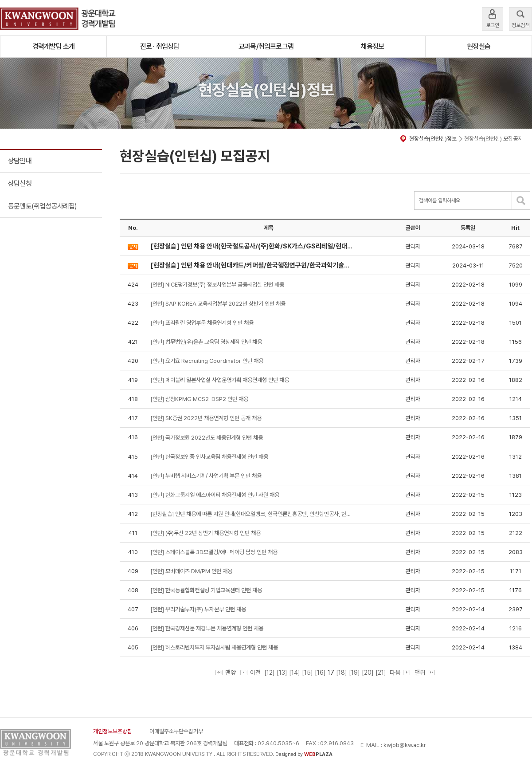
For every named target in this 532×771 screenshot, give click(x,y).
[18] (342, 673)
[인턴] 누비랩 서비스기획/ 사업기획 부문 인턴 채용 (206, 476)
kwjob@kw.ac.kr (405, 745)
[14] (295, 673)
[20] (368, 673)
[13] (282, 673)
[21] (381, 673)
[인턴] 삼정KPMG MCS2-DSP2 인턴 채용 (199, 399)
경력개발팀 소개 (54, 46)
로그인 (493, 18)
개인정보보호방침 (113, 731)
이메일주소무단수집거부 (176, 731)
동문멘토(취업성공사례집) (43, 206)
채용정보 (372, 46)
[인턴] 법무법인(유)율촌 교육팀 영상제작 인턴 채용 (206, 342)
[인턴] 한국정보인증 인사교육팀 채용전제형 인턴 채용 (209, 457)
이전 (250, 673)
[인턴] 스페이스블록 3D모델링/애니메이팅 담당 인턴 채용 (214, 552)
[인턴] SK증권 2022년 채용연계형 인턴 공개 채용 (206, 418)
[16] (320, 673)
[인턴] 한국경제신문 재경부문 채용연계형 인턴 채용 (207, 628)
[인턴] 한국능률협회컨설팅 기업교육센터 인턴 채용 (206, 590)
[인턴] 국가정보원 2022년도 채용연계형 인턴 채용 (207, 438)
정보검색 (520, 18)
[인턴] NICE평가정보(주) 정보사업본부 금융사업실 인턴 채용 (217, 285)
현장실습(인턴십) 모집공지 (493, 139)
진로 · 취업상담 (160, 46)
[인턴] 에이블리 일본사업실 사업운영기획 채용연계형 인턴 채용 (220, 380)
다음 (399, 673)
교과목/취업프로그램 (266, 46)
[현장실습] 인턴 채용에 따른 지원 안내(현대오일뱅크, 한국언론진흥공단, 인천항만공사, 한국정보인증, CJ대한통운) (252, 514)
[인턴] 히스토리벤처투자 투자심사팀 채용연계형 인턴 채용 (214, 647)
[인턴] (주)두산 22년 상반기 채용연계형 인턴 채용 (205, 533)
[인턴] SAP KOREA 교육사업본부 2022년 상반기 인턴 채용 (218, 304)
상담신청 (20, 183)
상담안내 (20, 161)
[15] (307, 673)
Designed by (304, 754)
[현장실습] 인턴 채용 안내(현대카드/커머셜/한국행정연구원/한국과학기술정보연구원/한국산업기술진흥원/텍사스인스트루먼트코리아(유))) (252, 265)
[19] (354, 673)
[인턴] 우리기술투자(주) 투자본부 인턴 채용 (198, 609)
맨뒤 (425, 673)
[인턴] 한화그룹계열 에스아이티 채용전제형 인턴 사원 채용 (215, 495)
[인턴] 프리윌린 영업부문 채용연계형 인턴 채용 (202, 323)
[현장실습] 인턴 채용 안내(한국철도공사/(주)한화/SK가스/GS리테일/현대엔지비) (252, 246)
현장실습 (479, 46)
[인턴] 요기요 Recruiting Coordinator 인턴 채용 (207, 361)
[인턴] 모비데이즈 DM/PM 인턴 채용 (191, 571)
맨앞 (226, 673)
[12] (270, 673)
